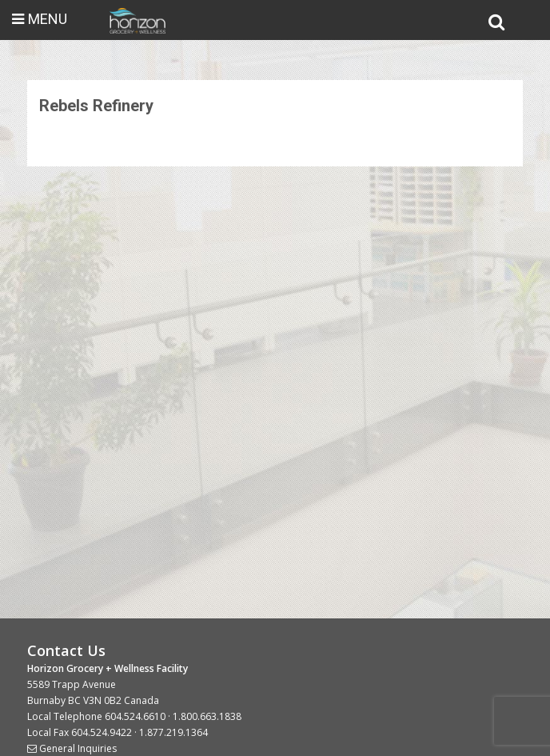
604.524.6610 (135, 716)
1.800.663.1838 (207, 716)
